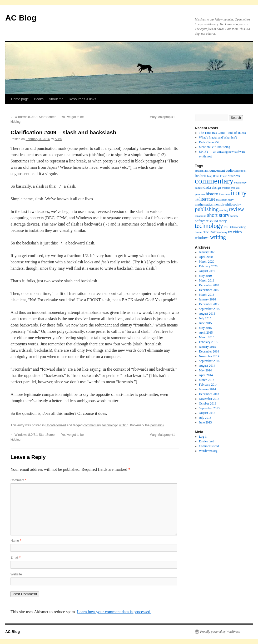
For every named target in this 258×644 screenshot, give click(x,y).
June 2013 (205, 422)
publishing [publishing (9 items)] (207, 209)
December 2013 (209, 394)
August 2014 (207, 366)
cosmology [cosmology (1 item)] (240, 183)
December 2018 (209, 285)
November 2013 (209, 399)
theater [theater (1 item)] (199, 232)
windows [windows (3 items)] (202, 237)
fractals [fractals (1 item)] (226, 188)
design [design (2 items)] (216, 188)
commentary (92, 425)
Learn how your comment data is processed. (114, 612)
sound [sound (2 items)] (214, 221)
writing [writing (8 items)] (218, 237)
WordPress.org (208, 451)
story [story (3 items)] (223, 221)
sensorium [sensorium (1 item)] (201, 216)
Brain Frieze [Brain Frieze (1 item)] (220, 176)
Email (16, 558)
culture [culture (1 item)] (199, 188)
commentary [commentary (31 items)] (214, 181)
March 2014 (207, 380)
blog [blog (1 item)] (210, 176)
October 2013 (208, 403)
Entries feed (207, 441)
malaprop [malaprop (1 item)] (221, 200)
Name (16, 541)
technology (110, 425)
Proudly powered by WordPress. (220, 632)
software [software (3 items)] (202, 221)
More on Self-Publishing (215, 147)
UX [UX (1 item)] (230, 232)
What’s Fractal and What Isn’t (218, 137)
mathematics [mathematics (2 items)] (204, 204)
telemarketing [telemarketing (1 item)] (238, 227)
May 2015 (205, 328)
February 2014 (208, 385)
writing (124, 425)
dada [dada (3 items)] (207, 187)
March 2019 (207, 280)
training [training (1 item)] (223, 232)
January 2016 (207, 299)
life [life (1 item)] (197, 200)
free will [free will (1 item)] (236, 188)
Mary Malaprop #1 (164, 117)
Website (16, 574)
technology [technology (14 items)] (209, 226)
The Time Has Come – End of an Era (222, 133)
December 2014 (209, 351)
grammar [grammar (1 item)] (200, 194)
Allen (58, 139)
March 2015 (207, 337)
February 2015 (208, 342)
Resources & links (82, 99)
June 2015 (205, 323)
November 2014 (209, 356)
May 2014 (205, 370)
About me (56, 99)
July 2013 (205, 418)
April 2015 (206, 333)
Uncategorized (56, 425)
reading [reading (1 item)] (224, 210)
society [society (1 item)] (234, 216)
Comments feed (209, 446)
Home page (20, 99)
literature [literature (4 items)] (207, 199)
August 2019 (207, 271)
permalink (157, 425)
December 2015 (209, 304)
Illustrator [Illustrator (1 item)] (224, 194)
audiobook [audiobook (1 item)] (240, 171)
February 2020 (208, 266)
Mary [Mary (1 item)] (230, 200)
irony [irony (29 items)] (239, 193)
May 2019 (205, 276)
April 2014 (206, 375)
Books (39, 99)
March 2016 (207, 295)
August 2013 (207, 413)
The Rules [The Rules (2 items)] (210, 232)
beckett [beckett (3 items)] (201, 175)
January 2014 (207, 389)
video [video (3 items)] (237, 232)
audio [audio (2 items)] (230, 170)
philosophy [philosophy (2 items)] (233, 204)
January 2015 (207, 347)
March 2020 (207, 262)
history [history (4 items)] (212, 194)
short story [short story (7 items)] (218, 215)
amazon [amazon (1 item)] (199, 171)
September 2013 (209, 408)
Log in (203, 437)
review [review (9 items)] (236, 209)
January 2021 (207, 252)
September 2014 (209, 361)
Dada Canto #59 (209, 142)
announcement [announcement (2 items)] (215, 170)
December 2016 (209, 290)
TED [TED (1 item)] (227, 227)
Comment (18, 480)
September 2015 (209, 309)
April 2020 (206, 257)
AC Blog (21, 18)
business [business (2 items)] (234, 176)
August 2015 (207, 314)
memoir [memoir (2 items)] (219, 204)
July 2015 (205, 318)
